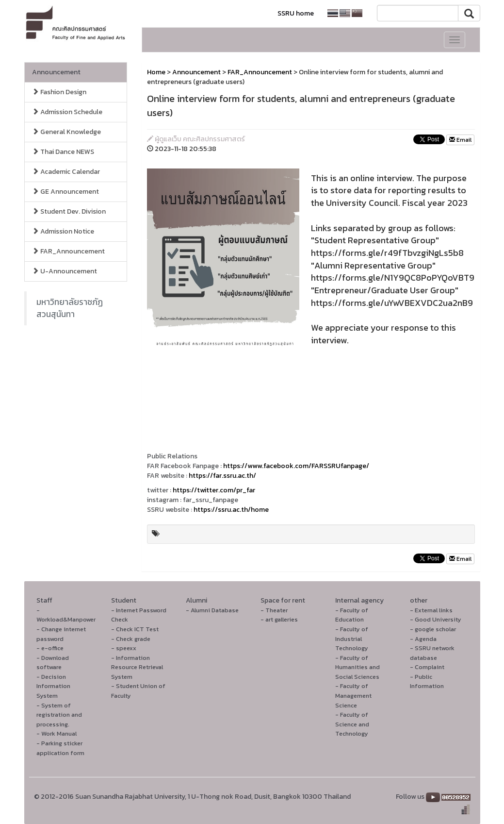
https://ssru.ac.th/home (231, 510)
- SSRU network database (432, 653)
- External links (431, 610)
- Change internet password (61, 634)
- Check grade (131, 639)
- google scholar (433, 629)
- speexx (124, 648)
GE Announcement (65, 192)
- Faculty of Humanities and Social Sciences (358, 667)
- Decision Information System (53, 686)
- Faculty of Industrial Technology (352, 639)
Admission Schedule (67, 112)
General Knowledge (66, 132)
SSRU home (296, 13)
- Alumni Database (212, 610)
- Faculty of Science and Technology (352, 724)
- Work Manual (57, 733)
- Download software (53, 663)
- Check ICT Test (135, 629)
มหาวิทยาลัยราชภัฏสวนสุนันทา (70, 308)
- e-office (50, 648)
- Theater (274, 610)
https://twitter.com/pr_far (214, 490)
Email (460, 140)
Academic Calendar (66, 172)
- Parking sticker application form (60, 748)
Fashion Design (59, 92)
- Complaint (427, 667)
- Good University (436, 619)
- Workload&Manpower (66, 615)
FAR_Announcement (68, 251)
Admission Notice (63, 231)
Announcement (56, 72)
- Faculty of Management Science (353, 695)
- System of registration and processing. (59, 715)
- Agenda (423, 639)
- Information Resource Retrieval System (137, 667)
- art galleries (279, 619)
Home (156, 72)
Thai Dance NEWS (63, 152)
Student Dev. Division (69, 211)
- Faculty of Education (352, 615)
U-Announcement (65, 271)
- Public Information (427, 681)
